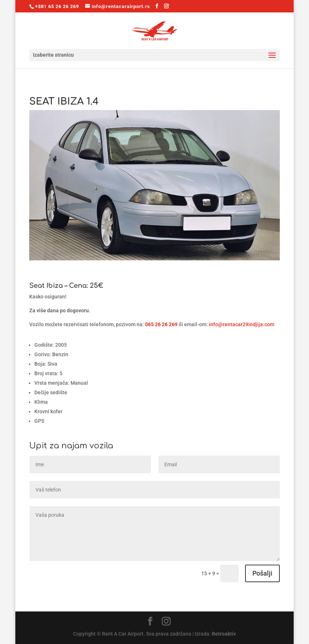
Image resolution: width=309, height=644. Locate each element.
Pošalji (262, 573)
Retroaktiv (224, 634)
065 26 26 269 (161, 324)
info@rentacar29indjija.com (242, 324)
